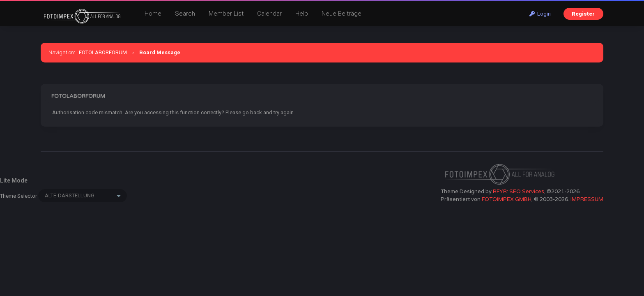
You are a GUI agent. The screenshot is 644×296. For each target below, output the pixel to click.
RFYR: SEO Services (519, 192)
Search (185, 14)
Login (540, 14)
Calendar (269, 14)
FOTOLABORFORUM (103, 52)
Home (153, 14)
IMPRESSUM (587, 199)
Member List (226, 14)
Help (302, 14)
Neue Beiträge (342, 14)
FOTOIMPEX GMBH (507, 199)
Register (583, 14)
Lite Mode (14, 180)
